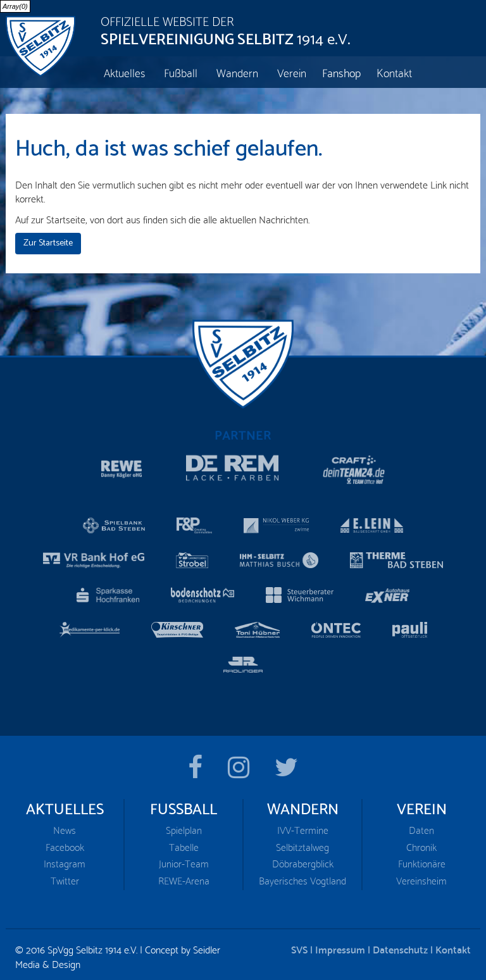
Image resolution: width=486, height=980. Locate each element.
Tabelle (184, 843)
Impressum (340, 945)
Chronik (421, 843)
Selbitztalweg (302, 843)
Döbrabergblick (303, 860)
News (65, 826)
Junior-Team (184, 860)
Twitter (65, 877)
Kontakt (453, 945)
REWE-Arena (184, 877)
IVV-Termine (303, 826)
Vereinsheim (421, 877)
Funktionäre (422, 860)
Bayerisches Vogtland (302, 877)
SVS (299, 945)
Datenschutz (400, 945)
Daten (421, 826)
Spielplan (184, 826)
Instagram (65, 860)
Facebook (65, 843)
